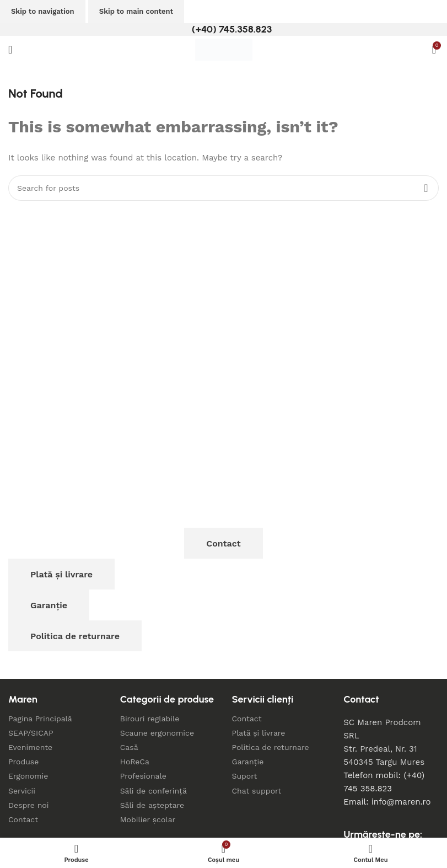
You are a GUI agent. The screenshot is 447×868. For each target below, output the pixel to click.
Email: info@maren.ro (387, 802)
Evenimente (30, 747)
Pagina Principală (40, 719)
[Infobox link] (223, 30)
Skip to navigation (43, 11)
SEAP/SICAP (31, 733)
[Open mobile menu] (10, 50)
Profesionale (143, 776)
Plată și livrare (61, 574)
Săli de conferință (154, 791)
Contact (223, 543)
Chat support (257, 791)
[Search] (223, 188)
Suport (245, 776)
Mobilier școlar (148, 819)
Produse (23, 762)
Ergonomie (28, 776)
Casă (129, 747)
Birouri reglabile (150, 719)
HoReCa (135, 762)
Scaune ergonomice (157, 733)
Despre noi (28, 805)
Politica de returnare (75, 636)
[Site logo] (224, 49)
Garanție (49, 605)
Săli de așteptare (152, 805)
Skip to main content (136, 11)
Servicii (22, 791)
